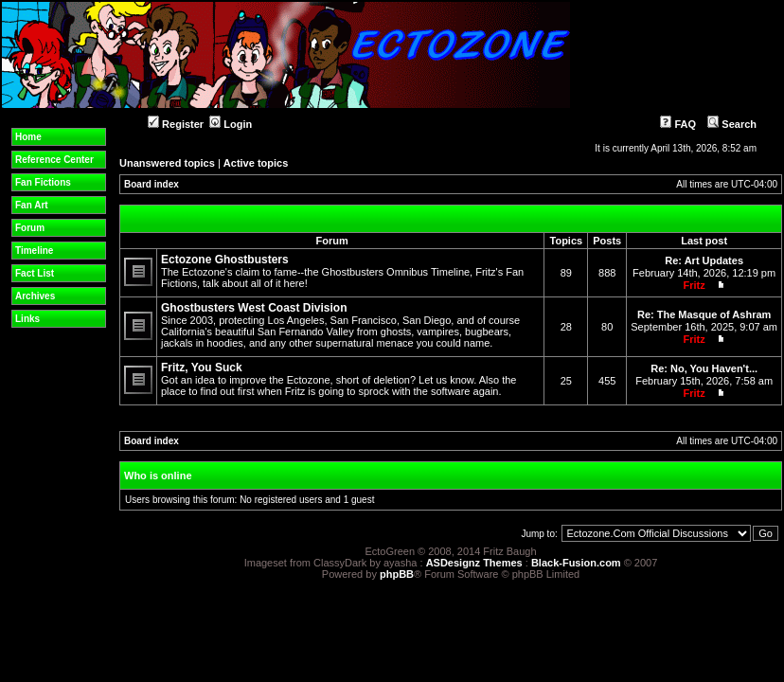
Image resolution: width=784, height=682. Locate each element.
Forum (30, 228)
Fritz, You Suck (202, 368)
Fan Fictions (43, 182)
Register (176, 124)
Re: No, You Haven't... (704, 368)
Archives (35, 296)
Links (27, 319)
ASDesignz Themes (474, 563)
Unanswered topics (167, 163)
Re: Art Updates (704, 260)
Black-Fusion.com (576, 563)
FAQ (678, 124)
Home (28, 137)
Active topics (256, 163)
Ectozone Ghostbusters (225, 260)
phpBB (397, 574)
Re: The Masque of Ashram (704, 314)
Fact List (35, 273)
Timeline (34, 251)
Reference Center (54, 160)
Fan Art (32, 205)
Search (732, 124)
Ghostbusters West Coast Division (254, 308)
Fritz (694, 285)
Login (231, 124)
